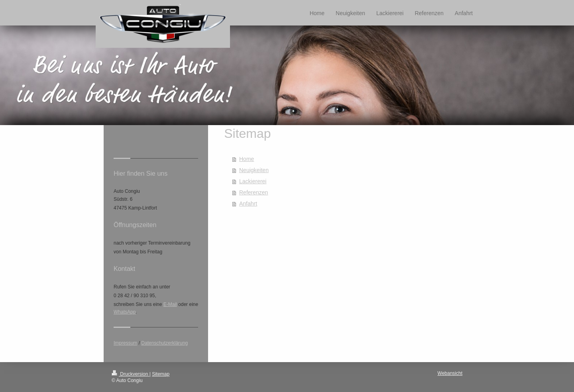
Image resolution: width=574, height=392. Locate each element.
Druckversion (131, 374)
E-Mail (170, 304)
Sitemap (161, 374)
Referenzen (254, 192)
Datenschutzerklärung (164, 343)
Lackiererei (253, 181)
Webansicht (450, 373)
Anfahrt (248, 204)
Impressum (125, 343)
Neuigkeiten (254, 170)
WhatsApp (125, 312)
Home (247, 159)
